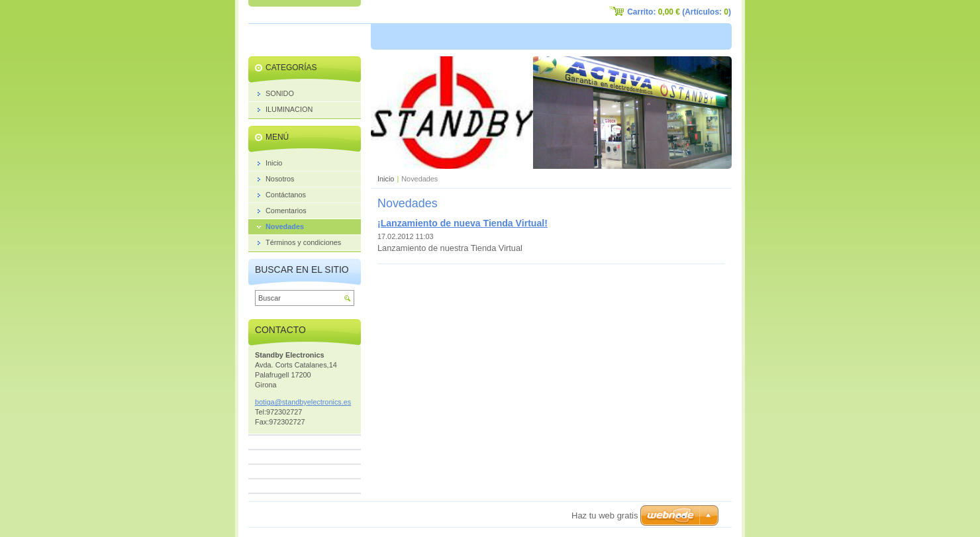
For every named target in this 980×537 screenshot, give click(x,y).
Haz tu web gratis (605, 515)
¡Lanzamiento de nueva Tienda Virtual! (463, 223)
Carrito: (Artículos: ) (679, 12)
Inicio (386, 179)
